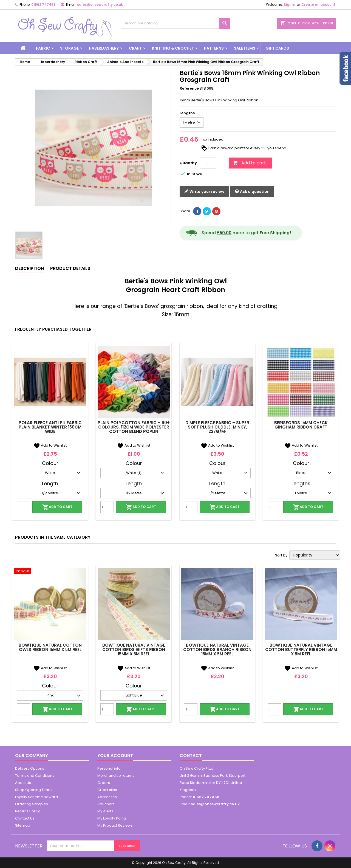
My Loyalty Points (112, 818)
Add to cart (250, 163)
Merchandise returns (116, 776)
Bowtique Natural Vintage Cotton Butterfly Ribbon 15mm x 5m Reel (301, 649)
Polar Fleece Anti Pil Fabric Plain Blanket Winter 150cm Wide (50, 427)
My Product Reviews (115, 825)
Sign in (290, 5)
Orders (104, 783)
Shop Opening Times (34, 790)
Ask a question (252, 192)
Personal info (109, 768)
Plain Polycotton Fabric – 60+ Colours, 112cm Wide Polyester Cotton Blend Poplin (134, 427)
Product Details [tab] (70, 268)
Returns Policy (27, 811)
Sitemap (23, 825)
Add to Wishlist (50, 445)
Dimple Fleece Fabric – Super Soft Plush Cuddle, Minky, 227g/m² (217, 427)
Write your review (204, 192)
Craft (135, 48)
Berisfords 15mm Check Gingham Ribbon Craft (301, 425)
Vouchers (106, 804)
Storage (69, 48)
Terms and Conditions (35, 776)
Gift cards (277, 48)
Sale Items (245, 48)
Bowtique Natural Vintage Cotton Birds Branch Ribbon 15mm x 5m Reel (217, 649)
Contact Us (25, 818)
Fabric (43, 48)
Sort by (281, 555)
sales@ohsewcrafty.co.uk (100, 5)
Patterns (214, 48)
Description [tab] (29, 268)
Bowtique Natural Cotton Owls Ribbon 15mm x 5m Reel (50, 647)
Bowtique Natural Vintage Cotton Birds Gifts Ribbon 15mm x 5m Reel (134, 649)
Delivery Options (30, 768)
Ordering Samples (32, 804)
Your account (115, 756)
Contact (191, 756)
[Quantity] (208, 163)
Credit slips (107, 790)
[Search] (175, 23)
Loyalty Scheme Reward (36, 797)
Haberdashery (104, 48)
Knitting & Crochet (173, 48)
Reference (189, 88)
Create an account (318, 5)
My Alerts (105, 811)
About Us (23, 783)
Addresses (107, 797)
